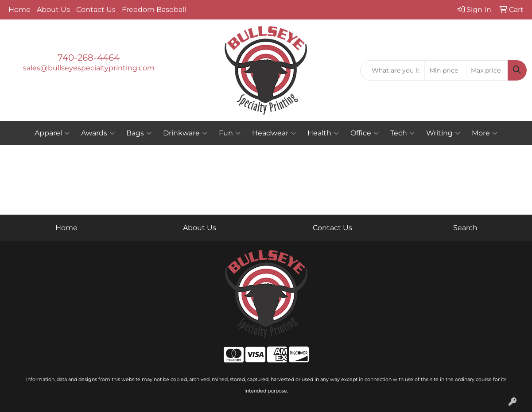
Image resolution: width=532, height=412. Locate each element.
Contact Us (96, 10)
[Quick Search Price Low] (445, 70)
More (485, 133)
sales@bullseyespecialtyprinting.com (89, 68)
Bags (139, 133)
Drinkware (185, 133)
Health (323, 133)
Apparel (52, 133)
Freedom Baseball (154, 10)
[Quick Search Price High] (487, 70)
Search (465, 228)
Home (19, 10)
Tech (402, 133)
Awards (98, 133)
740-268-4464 (89, 58)
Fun (230, 133)
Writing (443, 133)
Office (365, 133)
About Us (53, 10)
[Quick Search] (392, 70)
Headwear (274, 133)
